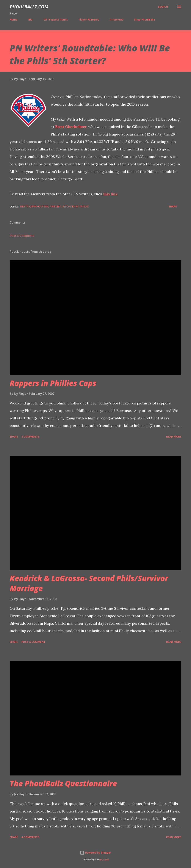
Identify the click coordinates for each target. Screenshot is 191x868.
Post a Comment (22, 236)
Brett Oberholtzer (71, 127)
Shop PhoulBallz (145, 20)
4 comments (30, 837)
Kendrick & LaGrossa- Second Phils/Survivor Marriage (89, 583)
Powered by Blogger (95, 853)
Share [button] (173, 206)
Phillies (55, 206)
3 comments (30, 437)
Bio (30, 20)
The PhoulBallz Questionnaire (63, 783)
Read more (174, 437)
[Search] (163, 7)
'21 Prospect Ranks (56, 20)
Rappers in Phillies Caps (53, 383)
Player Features (89, 20)
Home (14, 20)
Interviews (116, 20)
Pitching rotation (76, 206)
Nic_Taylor (104, 860)
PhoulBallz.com (29, 7)
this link (110, 194)
